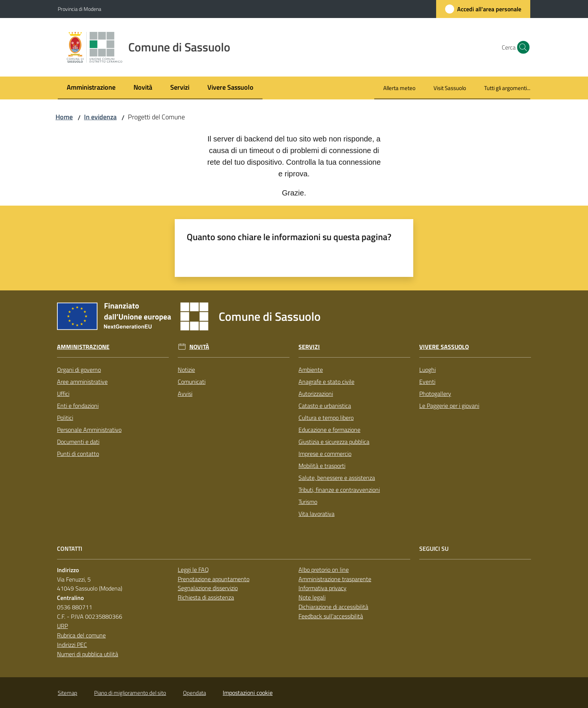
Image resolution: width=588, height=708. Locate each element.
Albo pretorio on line (324, 570)
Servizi (309, 347)
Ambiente (311, 370)
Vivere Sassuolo (444, 347)
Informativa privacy (322, 588)
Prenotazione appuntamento (214, 579)
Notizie (186, 370)
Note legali (312, 597)
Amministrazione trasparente (335, 579)
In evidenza (100, 117)
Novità (199, 347)
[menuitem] (91, 88)
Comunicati (192, 382)
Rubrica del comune (81, 635)
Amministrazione (83, 347)
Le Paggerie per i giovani (449, 406)
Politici (65, 418)
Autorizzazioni (316, 394)
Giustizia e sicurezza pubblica (334, 442)
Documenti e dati (78, 442)
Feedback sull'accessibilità (331, 616)
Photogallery (435, 394)
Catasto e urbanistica (325, 406)
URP (62, 626)
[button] (521, 47)
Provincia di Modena (79, 9)
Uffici (63, 394)
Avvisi (185, 394)
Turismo (308, 502)
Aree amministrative (82, 382)
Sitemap (67, 693)
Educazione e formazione (329, 430)
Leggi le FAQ (193, 570)
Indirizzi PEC (72, 645)
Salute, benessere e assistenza (337, 478)
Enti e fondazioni (78, 406)
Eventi (427, 382)
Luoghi (427, 370)
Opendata (194, 693)
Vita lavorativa (316, 514)
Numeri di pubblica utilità (88, 654)
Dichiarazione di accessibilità (333, 607)
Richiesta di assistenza (206, 597)
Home (64, 117)
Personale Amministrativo (89, 430)
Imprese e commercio (325, 454)
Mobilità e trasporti (322, 466)
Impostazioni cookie (248, 693)
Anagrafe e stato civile (326, 382)
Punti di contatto (78, 454)
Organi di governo (79, 370)
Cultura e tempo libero (326, 418)
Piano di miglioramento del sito (130, 693)
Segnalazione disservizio (208, 588)
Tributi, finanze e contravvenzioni (339, 490)
